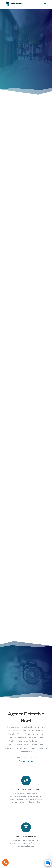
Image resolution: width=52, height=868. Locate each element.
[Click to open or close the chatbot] (48, 863)
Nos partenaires (26, 761)
